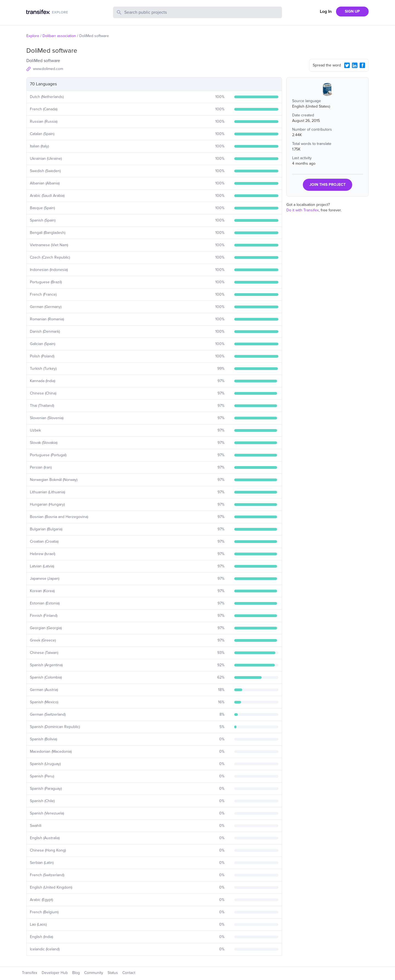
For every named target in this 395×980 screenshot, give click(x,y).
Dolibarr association (59, 36)
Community (94, 973)
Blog (76, 973)
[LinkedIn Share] (355, 65)
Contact (129, 973)
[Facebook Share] (362, 65)
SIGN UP (352, 11)
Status (113, 973)
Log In (326, 12)
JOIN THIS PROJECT (328, 185)
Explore (33, 36)
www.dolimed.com (48, 69)
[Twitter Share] (347, 65)
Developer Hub (55, 973)
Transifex (30, 973)
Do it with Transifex (303, 210)
